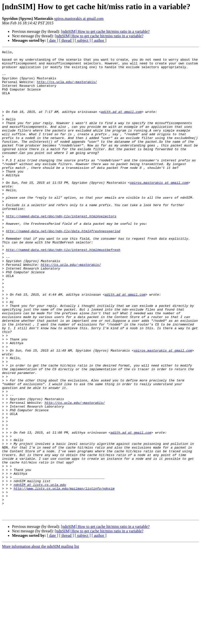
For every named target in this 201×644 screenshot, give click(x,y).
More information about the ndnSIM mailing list (40, 640)
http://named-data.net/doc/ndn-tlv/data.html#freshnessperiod (63, 268)
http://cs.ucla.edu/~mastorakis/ (67, 89)
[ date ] (53, 40)
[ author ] (99, 40)
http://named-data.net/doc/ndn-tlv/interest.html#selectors (61, 250)
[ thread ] (66, 40)
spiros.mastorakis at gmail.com (79, 19)
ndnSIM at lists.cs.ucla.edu (40, 572)
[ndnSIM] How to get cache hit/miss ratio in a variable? (105, 31)
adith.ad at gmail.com (121, 124)
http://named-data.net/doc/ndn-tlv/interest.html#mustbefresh (63, 290)
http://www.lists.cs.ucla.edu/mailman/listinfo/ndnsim (64, 576)
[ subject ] (83, 40)
